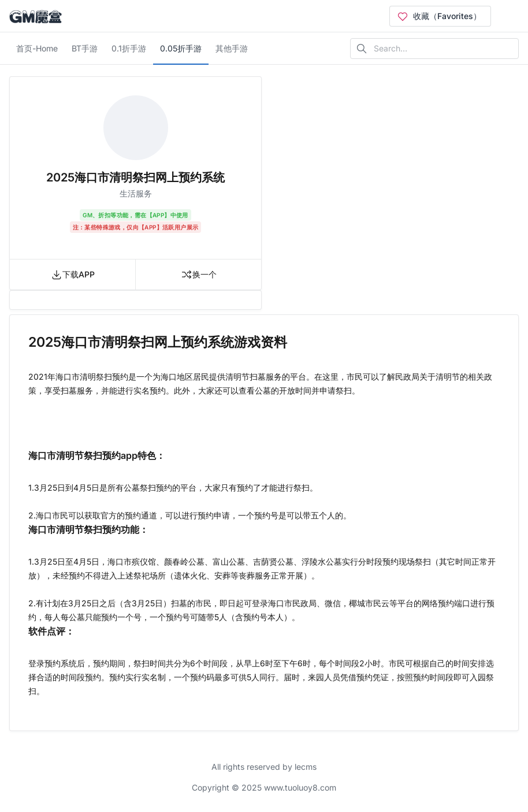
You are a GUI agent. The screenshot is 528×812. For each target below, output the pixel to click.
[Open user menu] (510, 16)
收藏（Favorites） (439, 16)
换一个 (199, 275)
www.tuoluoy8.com (300, 787)
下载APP (73, 275)
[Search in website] (434, 49)
